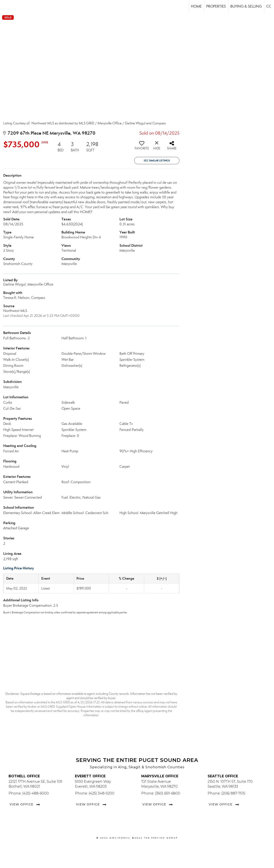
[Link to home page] (5, 6)
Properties (216, 6)
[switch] (142, 147)
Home (196, 6)
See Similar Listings (157, 160)
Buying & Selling (246, 6)
